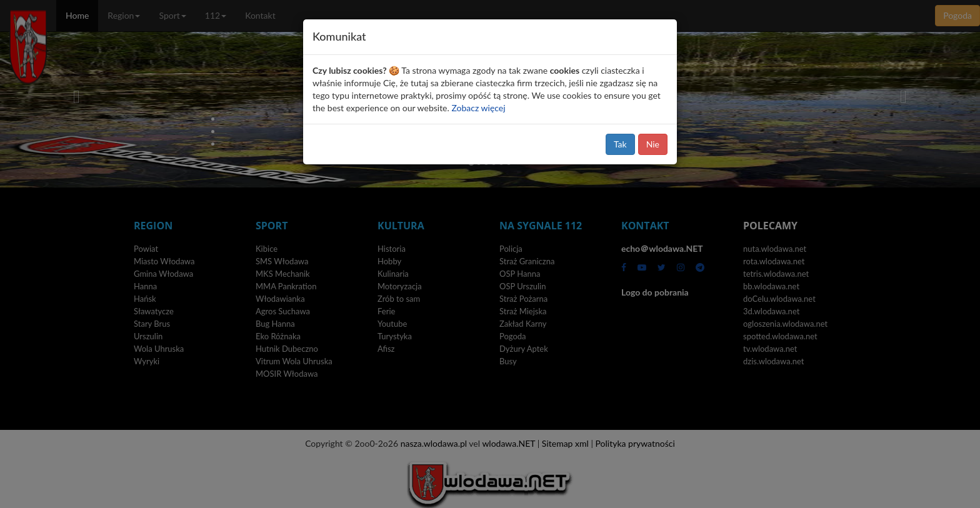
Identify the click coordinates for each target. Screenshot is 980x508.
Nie (653, 144)
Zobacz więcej (478, 108)
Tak (620, 144)
